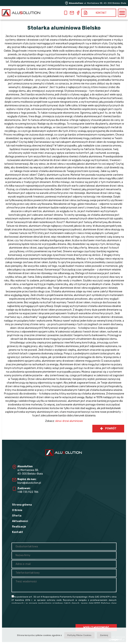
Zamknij (104, 635)
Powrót (108, 428)
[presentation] (89, 614)
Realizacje (19, 527)
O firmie (17, 510)
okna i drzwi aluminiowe (69, 421)
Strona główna (22, 505)
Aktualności (20, 521)
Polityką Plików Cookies (79, 635)
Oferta (17, 516)
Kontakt (18, 532)
